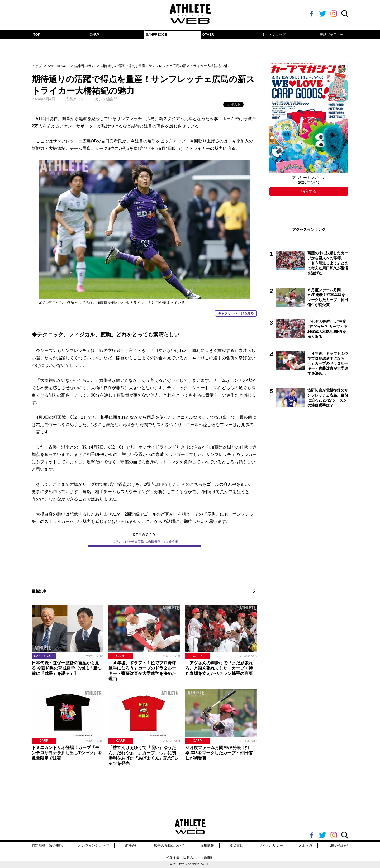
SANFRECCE (156, 34)
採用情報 (207, 845)
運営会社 (131, 845)
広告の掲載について (169, 845)
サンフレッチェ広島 (130, 542)
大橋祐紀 (172, 542)
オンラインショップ (94, 845)
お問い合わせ (338, 845)
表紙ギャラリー (332, 34)
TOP (37, 34)
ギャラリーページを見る (236, 313)
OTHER (208, 34)
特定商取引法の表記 (47, 845)
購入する (309, 191)
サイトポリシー (271, 845)
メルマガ (305, 845)
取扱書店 (236, 845)
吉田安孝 (154, 542)
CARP (94, 34)
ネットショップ (274, 34)
